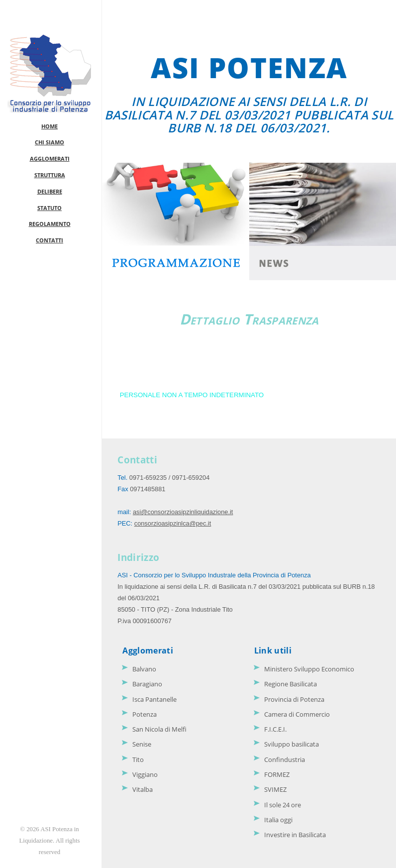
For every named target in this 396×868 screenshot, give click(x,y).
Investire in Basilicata (295, 835)
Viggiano (145, 774)
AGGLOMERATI (50, 159)
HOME (49, 126)
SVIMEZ (275, 789)
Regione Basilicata (291, 684)
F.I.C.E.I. (275, 729)
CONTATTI (49, 240)
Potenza (145, 714)
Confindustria (285, 759)
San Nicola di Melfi (159, 729)
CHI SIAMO (49, 142)
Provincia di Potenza (294, 699)
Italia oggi (278, 820)
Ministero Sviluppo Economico (309, 669)
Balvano (144, 669)
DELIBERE (50, 191)
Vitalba (143, 789)
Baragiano (147, 684)
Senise (142, 744)
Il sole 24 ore (283, 805)
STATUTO (49, 208)
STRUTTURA (50, 175)
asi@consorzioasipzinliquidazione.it (183, 512)
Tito (138, 759)
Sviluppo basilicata (292, 744)
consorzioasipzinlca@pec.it (173, 523)
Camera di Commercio (297, 714)
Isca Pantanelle (154, 699)
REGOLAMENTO (50, 224)
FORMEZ (277, 774)
